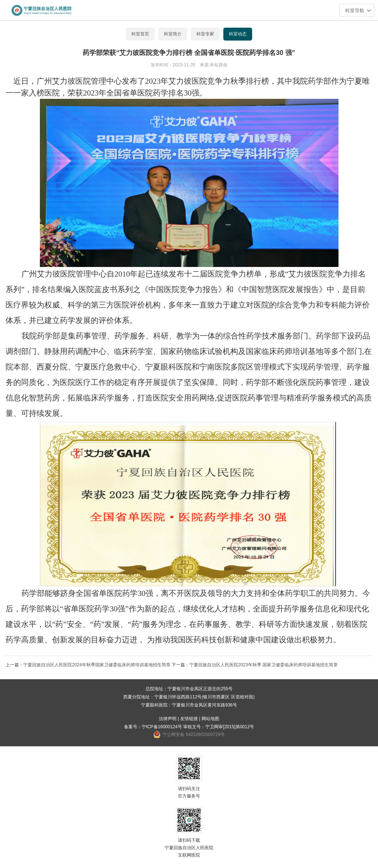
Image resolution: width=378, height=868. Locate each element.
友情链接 (189, 719)
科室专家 (205, 34)
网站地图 (210, 719)
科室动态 (238, 34)
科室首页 (140, 34)
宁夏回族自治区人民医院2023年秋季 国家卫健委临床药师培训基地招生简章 (264, 665)
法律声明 (168, 719)
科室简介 (173, 34)
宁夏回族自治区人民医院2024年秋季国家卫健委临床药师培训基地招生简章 (97, 665)
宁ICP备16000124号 (162, 727)
